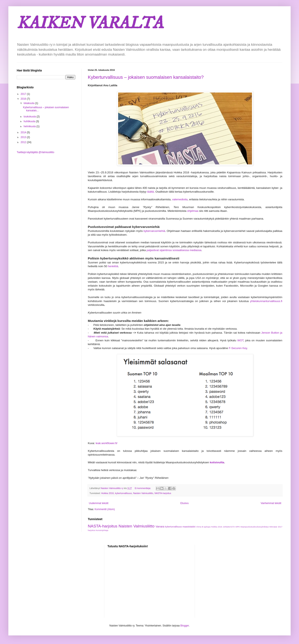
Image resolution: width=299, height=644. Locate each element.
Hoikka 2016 (107, 493)
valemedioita (180, 199)
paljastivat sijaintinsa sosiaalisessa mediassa (174, 250)
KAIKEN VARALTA (90, 23)
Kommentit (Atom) (105, 509)
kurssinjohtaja (102, 530)
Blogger (185, 626)
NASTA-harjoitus (163, 493)
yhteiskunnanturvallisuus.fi (266, 301)
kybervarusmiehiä (154, 231)
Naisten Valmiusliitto (143, 493)
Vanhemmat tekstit (271, 503)
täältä (151, 192)
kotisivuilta (217, 462)
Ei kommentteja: (143, 488)
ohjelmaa (193, 211)
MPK (238, 527)
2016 (24, 99)
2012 (24, 142)
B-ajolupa (206, 527)
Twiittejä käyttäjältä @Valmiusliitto (35, 152)
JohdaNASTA (229, 527)
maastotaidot (189, 527)
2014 (24, 132)
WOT (240, 340)
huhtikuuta (30, 121)
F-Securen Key (238, 348)
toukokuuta (30, 117)
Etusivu (185, 503)
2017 (24, 94)
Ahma (199, 527)
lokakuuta (29, 103)
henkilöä (113, 266)
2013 (24, 137)
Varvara (160, 527)
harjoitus (92, 530)
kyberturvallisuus (123, 493)
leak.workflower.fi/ (106, 443)
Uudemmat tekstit (99, 503)
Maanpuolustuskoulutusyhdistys (255, 527)
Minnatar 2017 (276, 527)
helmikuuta (30, 126)
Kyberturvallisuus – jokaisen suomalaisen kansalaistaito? (146, 77)
